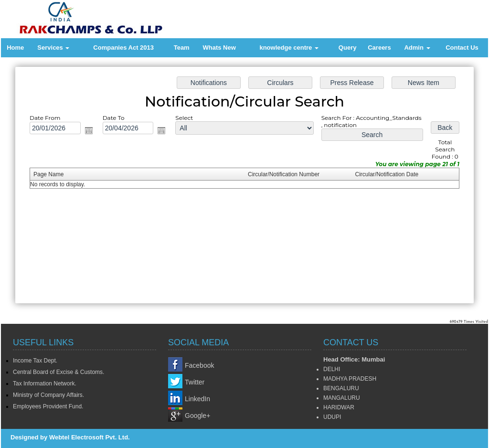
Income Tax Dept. (35, 361)
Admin (417, 48)
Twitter (195, 382)
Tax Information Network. (45, 384)
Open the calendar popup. (91, 131)
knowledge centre (289, 48)
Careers (379, 48)
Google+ (197, 416)
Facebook (199, 365)
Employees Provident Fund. (48, 406)
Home (15, 48)
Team (182, 48)
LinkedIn (197, 399)
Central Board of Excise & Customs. (58, 372)
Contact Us (462, 48)
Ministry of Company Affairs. (48, 395)
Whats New (219, 48)
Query (348, 48)
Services (53, 48)
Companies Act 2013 (123, 48)
